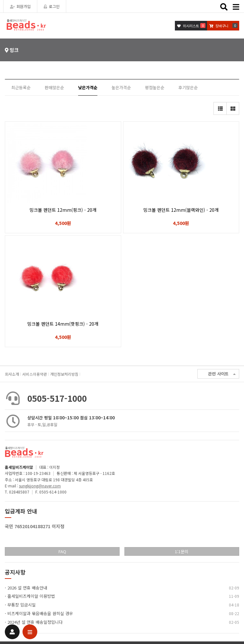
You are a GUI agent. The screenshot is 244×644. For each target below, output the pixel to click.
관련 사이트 (222, 374)
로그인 (52, 6)
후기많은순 (188, 87)
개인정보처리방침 (64, 374)
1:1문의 (182, 551)
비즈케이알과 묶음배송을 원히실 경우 (40, 613)
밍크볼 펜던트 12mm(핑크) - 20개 (63, 210)
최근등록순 (21, 87)
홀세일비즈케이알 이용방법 (31, 596)
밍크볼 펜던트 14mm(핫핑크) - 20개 (63, 324)
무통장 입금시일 (22, 605)
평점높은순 (155, 87)
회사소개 (12, 374)
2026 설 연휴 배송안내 (27, 588)
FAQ (62, 551)
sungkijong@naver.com (40, 486)
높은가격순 (121, 87)
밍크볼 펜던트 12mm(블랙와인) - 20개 (181, 210)
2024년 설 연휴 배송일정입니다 (35, 622)
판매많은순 (54, 87)
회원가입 (20, 6)
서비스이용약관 (35, 374)
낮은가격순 (88, 87)
